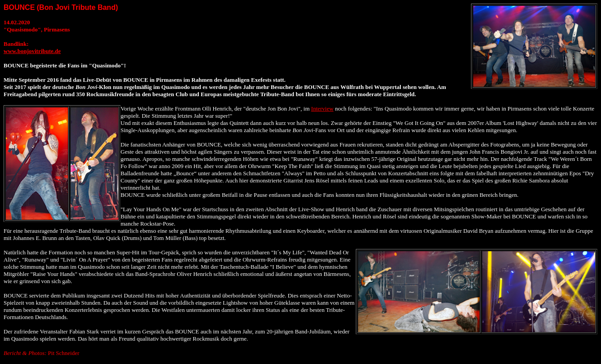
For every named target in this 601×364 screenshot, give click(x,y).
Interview (323, 109)
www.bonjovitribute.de (32, 51)
